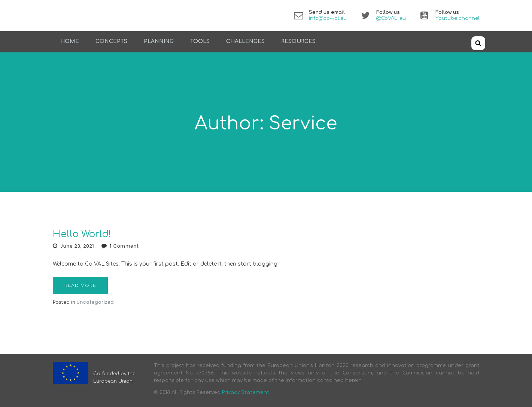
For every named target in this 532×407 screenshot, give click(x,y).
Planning (159, 41)
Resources (298, 41)
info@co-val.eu (328, 18)
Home (70, 41)
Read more (80, 285)
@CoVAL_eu (391, 18)
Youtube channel (457, 18)
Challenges (245, 41)
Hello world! (82, 234)
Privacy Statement (246, 392)
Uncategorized (95, 302)
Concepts (111, 41)
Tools (200, 41)
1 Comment (124, 246)
